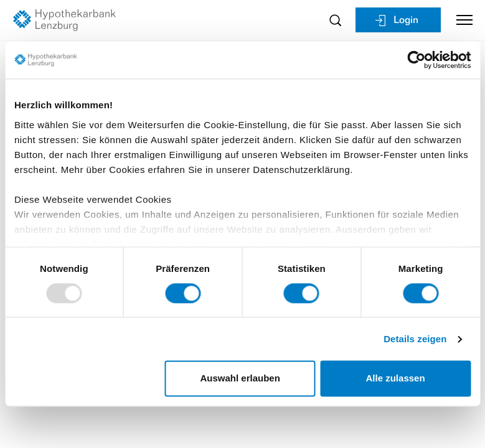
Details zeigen (415, 339)
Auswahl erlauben (240, 379)
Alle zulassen (396, 379)
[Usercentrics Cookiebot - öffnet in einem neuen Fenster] (416, 60)
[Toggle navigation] (460, 20)
